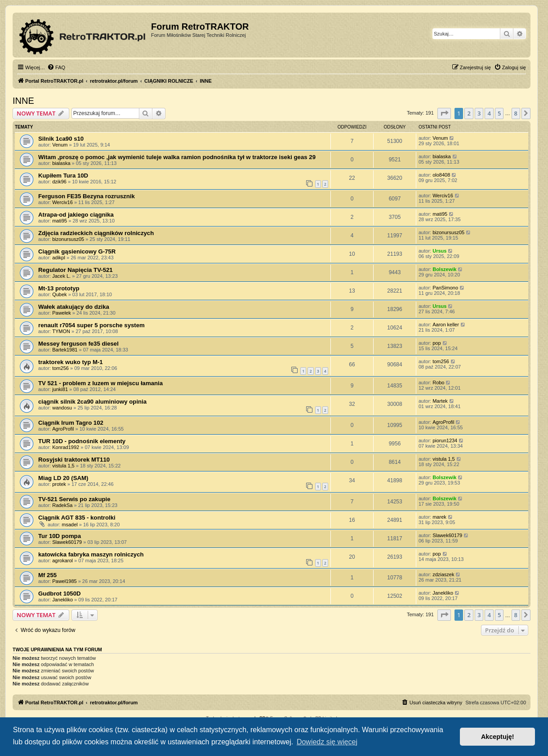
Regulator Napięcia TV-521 (76, 270)
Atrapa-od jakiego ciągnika (76, 215)
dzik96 (59, 182)
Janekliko (62, 600)
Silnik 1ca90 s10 (61, 139)
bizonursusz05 (68, 239)
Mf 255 (47, 575)
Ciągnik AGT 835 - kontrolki (77, 518)
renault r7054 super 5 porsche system (91, 325)
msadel (69, 525)
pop (437, 343)
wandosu (62, 408)
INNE (23, 101)
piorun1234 (445, 440)
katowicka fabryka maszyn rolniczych (91, 554)
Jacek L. (61, 276)
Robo (438, 382)
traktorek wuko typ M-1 (71, 362)
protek (59, 484)
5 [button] (499, 113)
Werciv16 (62, 202)
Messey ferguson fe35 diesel (78, 344)
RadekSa (62, 505)
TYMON (61, 331)
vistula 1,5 (63, 466)
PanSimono (445, 288)
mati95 (60, 221)
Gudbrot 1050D (60, 594)
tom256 (60, 368)
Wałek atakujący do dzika (74, 307)
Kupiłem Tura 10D (63, 176)
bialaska (61, 163)
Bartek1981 (65, 350)
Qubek (59, 294)
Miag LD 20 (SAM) (63, 478)
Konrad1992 (66, 447)
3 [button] (479, 113)
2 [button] (469, 113)
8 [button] (516, 113)
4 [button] (489, 113)
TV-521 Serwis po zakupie (74, 499)
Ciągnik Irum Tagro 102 (71, 423)
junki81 (60, 389)
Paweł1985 (64, 581)
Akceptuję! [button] (498, 737)
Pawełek (62, 313)
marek (439, 517)
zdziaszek (443, 574)
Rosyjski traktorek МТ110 (74, 460)
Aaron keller (446, 325)
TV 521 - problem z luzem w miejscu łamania (100, 383)
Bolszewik (444, 269)
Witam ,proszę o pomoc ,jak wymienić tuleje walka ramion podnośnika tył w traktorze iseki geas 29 (177, 157)
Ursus (439, 251)
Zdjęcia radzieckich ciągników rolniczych (96, 233)
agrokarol (62, 560)
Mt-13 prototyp (59, 288)
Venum (60, 145)
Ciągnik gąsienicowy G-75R (77, 251)
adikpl (59, 258)
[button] (444, 113)
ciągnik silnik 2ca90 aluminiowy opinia (92, 402)
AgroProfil (63, 429)
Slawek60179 (67, 542)
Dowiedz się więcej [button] (327, 742)
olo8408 (441, 175)
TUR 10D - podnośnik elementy (82, 441)
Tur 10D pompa (60, 536)
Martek (440, 401)
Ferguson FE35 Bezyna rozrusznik (87, 196)
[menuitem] (56, 67)
